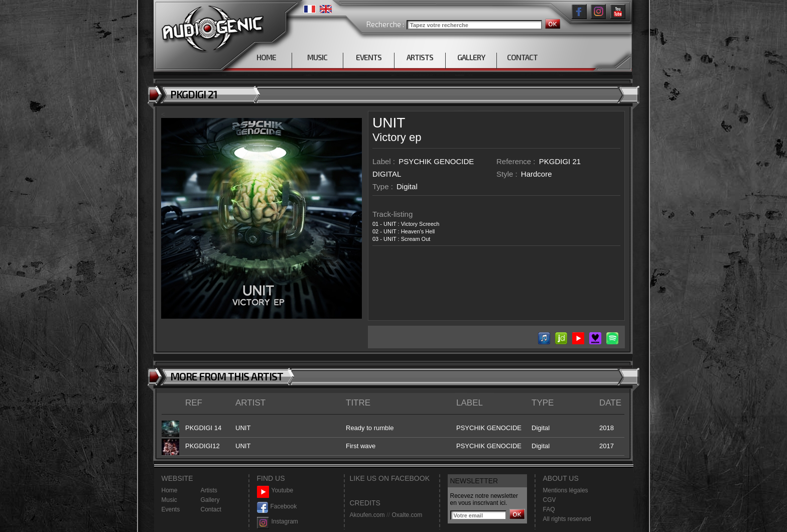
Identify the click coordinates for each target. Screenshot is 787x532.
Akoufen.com (367, 515)
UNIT (389, 123)
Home (170, 490)
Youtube (275, 491)
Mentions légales (566, 490)
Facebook (277, 507)
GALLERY (471, 57)
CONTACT (522, 57)
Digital (407, 186)
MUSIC (317, 57)
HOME (266, 57)
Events (171, 509)
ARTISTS (420, 57)
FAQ (549, 509)
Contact (211, 509)
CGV (550, 500)
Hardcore (537, 174)
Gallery (210, 500)
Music (169, 500)
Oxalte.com (407, 515)
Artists (209, 490)
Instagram (278, 522)
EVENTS (369, 57)
